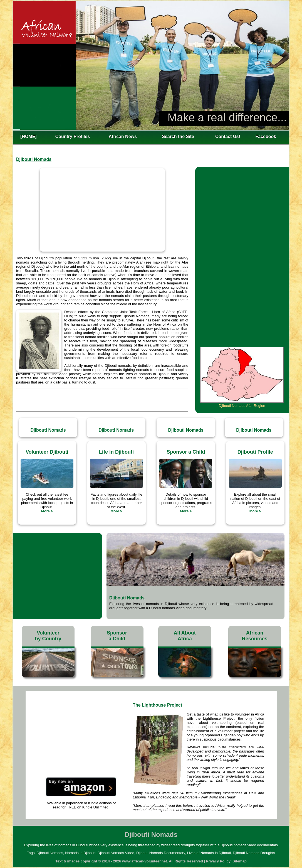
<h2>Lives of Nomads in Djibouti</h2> (151, 65)
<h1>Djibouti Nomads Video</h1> (102, 210)
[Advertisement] (102, 399)
